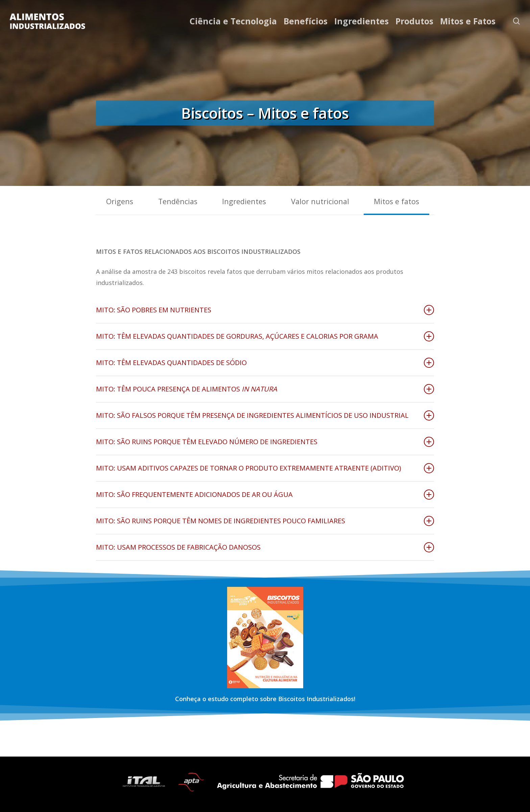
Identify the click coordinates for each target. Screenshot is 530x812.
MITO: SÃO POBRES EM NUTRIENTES (265, 310)
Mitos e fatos (396, 201)
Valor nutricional (320, 201)
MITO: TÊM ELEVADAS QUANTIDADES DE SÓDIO (265, 363)
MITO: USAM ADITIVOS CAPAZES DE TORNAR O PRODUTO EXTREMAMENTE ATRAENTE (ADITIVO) (265, 468)
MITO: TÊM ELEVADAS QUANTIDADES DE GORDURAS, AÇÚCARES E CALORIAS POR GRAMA (265, 336)
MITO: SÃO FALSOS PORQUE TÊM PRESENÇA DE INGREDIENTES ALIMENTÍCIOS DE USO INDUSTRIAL (265, 415)
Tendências (178, 201)
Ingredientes (244, 201)
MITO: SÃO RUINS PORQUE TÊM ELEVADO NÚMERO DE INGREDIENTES (265, 442)
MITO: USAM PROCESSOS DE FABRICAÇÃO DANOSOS (265, 547)
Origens (120, 201)
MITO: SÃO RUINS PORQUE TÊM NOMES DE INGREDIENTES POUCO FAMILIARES (265, 521)
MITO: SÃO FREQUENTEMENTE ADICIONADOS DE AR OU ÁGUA (265, 495)
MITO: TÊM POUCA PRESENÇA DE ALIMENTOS (265, 389)
